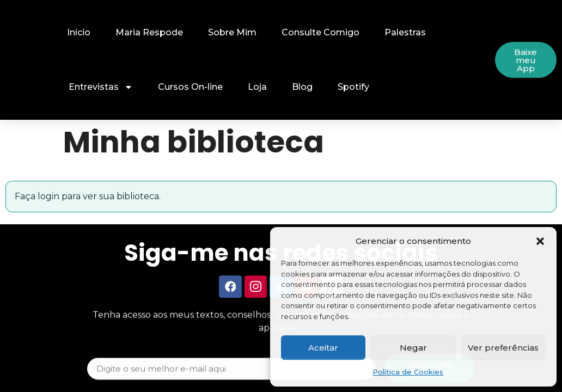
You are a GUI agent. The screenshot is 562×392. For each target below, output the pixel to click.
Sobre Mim (232, 32)
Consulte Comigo (320, 32)
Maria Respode (149, 32)
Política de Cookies (408, 372)
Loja (257, 87)
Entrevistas (101, 87)
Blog (302, 87)
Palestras (405, 32)
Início (79, 32)
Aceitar (323, 348)
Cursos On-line (190, 87)
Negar (413, 348)
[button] (540, 241)
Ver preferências (503, 348)
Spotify (353, 87)
